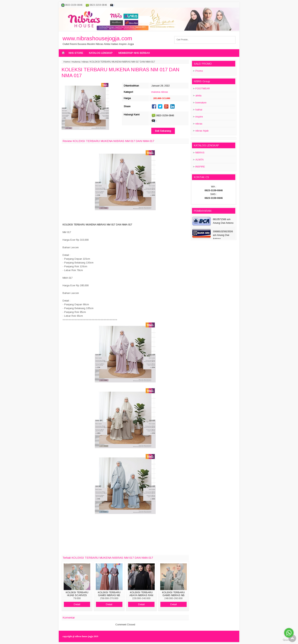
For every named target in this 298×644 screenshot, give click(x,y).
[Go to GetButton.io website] (289, 640)
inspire (199, 117)
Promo (199, 71)
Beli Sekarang (163, 131)
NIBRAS (200, 153)
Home (67, 62)
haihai (199, 110)
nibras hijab (202, 131)
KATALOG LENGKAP (101, 53)
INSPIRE (200, 167)
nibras (85, 62)
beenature (201, 103)
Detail (77, 604)
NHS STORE (76, 53)
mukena (76, 62)
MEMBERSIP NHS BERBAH (134, 53)
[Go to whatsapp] (289, 633)
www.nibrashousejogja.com (97, 38)
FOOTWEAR (203, 88)
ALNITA (200, 160)
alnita (198, 96)
